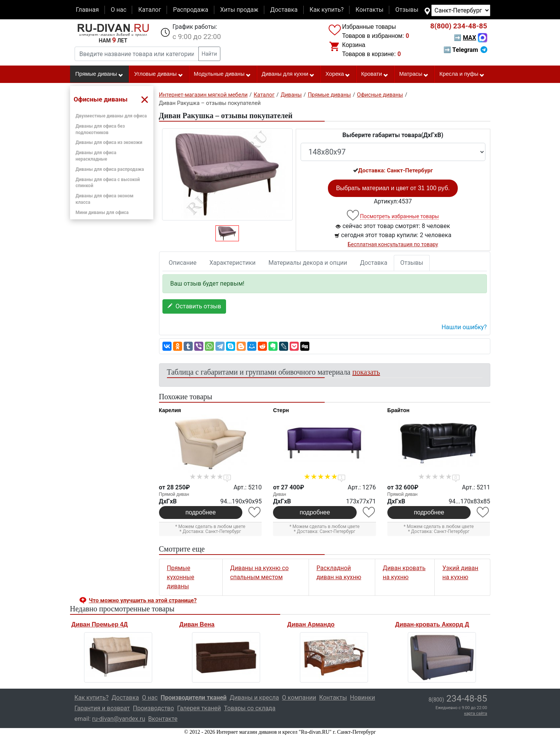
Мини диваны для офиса (102, 213)
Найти (210, 54)
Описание (183, 263)
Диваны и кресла (254, 698)
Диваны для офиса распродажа (110, 169)
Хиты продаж (239, 10)
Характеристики (232, 263)
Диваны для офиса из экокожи (109, 142)
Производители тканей (193, 698)
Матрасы (414, 74)
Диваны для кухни (288, 74)
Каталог (150, 10)
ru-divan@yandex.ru (119, 719)
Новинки (362, 698)
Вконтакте (163, 719)
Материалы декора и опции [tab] (308, 263)
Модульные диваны (222, 74)
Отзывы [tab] (412, 263)
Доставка (284, 10)
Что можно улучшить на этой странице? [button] (143, 600)
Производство (154, 708)
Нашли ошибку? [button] (464, 327)
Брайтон (399, 410)
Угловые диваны (158, 74)
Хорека (338, 74)
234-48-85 (459, 26)
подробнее (201, 512)
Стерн (281, 410)
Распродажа (191, 10)
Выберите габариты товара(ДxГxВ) (393, 135)
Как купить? (326, 10)
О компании (299, 698)
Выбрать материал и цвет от (393, 188)
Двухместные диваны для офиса (111, 116)
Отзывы (407, 10)
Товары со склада (250, 708)
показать (366, 372)
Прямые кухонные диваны (181, 577)
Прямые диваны (99, 74)
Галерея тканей (199, 708)
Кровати (375, 74)
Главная (87, 10)
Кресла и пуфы (462, 74)
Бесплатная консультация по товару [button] (393, 244)
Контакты (369, 10)
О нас (118, 10)
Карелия (170, 410)
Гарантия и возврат (102, 708)
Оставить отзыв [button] (194, 306)
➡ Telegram (465, 50)
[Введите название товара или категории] (137, 54)
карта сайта (476, 713)
